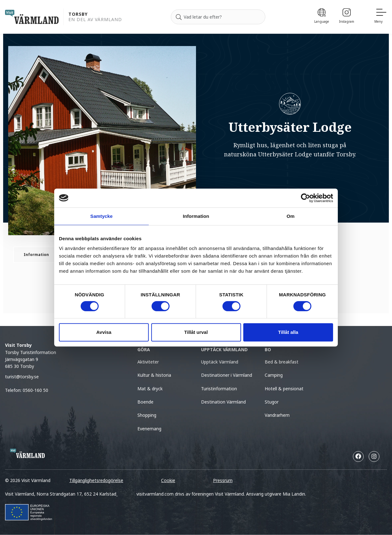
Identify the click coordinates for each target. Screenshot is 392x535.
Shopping (147, 415)
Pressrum (223, 480)
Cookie (168, 480)
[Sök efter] (218, 17)
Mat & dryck (150, 389)
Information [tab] (196, 216)
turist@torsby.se (22, 377)
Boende (145, 402)
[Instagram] (347, 17)
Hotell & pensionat (284, 389)
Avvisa (104, 332)
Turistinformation (219, 389)
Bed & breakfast (282, 362)
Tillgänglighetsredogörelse (96, 480)
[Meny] (381, 17)
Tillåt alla (288, 332)
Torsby (78, 14)
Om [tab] (290, 216)
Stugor (272, 402)
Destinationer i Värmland (227, 375)
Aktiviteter (148, 362)
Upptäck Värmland (220, 362)
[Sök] (179, 17)
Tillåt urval (196, 332)
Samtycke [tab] (102, 216)
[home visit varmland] (32, 17)
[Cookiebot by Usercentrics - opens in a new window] (306, 198)
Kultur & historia (154, 375)
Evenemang (149, 429)
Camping (274, 375)
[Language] (322, 17)
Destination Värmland (223, 402)
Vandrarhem (277, 415)
